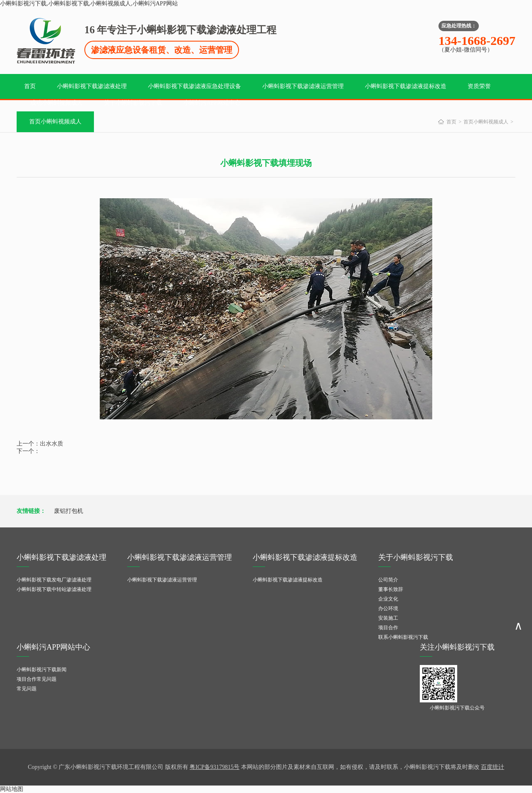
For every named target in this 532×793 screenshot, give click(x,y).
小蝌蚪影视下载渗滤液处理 (92, 86)
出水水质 (52, 444)
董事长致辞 (391, 589)
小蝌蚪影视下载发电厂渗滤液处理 (54, 580)
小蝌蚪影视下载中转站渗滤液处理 (54, 589)
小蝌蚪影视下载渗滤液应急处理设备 (195, 86)
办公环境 (388, 608)
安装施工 (388, 618)
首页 (30, 86)
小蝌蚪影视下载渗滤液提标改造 (406, 86)
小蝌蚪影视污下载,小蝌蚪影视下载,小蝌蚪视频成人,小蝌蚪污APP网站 (89, 4)
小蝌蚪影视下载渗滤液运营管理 (303, 86)
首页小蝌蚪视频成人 (55, 122)
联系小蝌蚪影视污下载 (403, 637)
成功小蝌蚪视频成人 (57, 103)
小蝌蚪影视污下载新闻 (42, 670)
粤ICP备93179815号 (214, 767)
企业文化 (388, 599)
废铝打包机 (69, 511)
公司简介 (388, 580)
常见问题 (27, 689)
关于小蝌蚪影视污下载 (133, 103)
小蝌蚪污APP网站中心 (212, 103)
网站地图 (12, 789)
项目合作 (388, 628)
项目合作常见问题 (37, 679)
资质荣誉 (479, 86)
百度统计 (493, 767)
